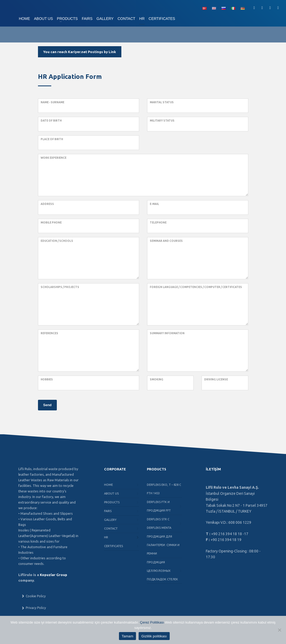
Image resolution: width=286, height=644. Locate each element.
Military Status (162, 121)
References (49, 333)
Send (48, 405)
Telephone (158, 223)
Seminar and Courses (166, 241)
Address (47, 204)
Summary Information (167, 333)
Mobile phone (51, 223)
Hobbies (47, 379)
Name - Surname (52, 102)
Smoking (157, 379)
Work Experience (54, 158)
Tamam (127, 636)
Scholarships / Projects (60, 287)
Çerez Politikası (152, 622)
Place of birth (52, 139)
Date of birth (51, 121)
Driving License (216, 379)
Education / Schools (57, 241)
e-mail (154, 204)
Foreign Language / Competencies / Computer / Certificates (196, 287)
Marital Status (162, 102)
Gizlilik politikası (154, 636)
